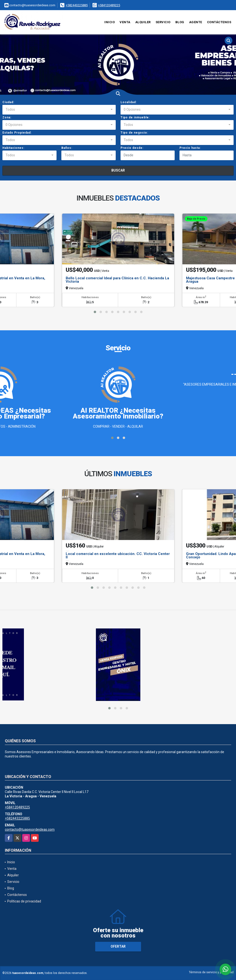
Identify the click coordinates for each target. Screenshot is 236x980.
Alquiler (143, 22)
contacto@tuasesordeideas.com (30, 829)
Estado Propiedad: (17, 133)
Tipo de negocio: (134, 133)
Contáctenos (219, 22)
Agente (196, 22)
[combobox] (59, 110)
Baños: (67, 148)
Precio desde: (132, 148)
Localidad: (129, 102)
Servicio (163, 22)
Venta (125, 22)
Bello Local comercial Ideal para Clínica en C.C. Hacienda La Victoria (117, 280)
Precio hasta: (190, 148)
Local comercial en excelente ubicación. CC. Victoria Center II (118, 555)
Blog (180, 22)
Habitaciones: (13, 148)
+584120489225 (109, 5)
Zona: (7, 117)
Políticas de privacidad (24, 901)
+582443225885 (77, 5)
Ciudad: (8, 102)
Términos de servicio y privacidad (211, 972)
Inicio (110, 22)
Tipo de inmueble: (135, 117)
